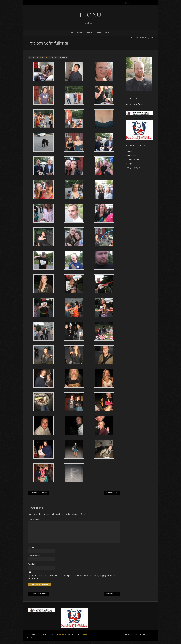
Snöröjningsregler (133, 168)
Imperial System (132, 159)
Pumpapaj (130, 151)
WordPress (63, 634)
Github (108, 33)
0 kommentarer (62, 57)
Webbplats (33, 564)
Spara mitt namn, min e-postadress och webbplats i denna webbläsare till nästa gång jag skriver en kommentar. (72, 577)
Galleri (136, 38)
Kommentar (34, 520)
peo (43, 57)
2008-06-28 (35, 57)
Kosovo (89, 33)
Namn (32, 547)
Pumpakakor (131, 155)
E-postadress (35, 556)
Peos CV (80, 33)
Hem (72, 33)
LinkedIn (98, 33)
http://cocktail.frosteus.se (137, 104)
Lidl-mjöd (129, 163)
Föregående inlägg (39, 493)
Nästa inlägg (112, 493)
